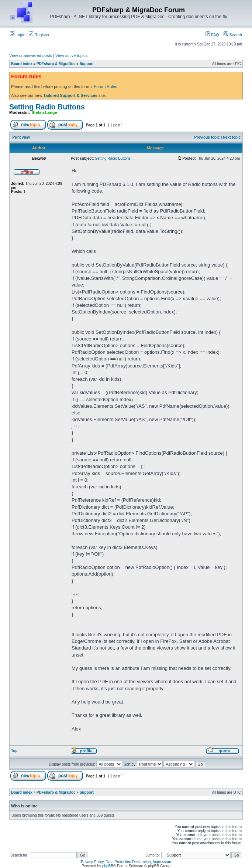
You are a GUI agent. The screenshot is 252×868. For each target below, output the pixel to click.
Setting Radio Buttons (47, 107)
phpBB (108, 866)
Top (14, 751)
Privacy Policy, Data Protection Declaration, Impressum (126, 862)
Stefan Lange (44, 112)
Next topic (232, 137)
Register (39, 35)
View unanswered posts (31, 55)
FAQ (212, 35)
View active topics (71, 55)
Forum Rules (105, 87)
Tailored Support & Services (70, 95)
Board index (22, 64)
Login (18, 35)
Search (233, 35)
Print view (21, 137)
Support (87, 64)
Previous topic (207, 137)
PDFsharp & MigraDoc (56, 64)
